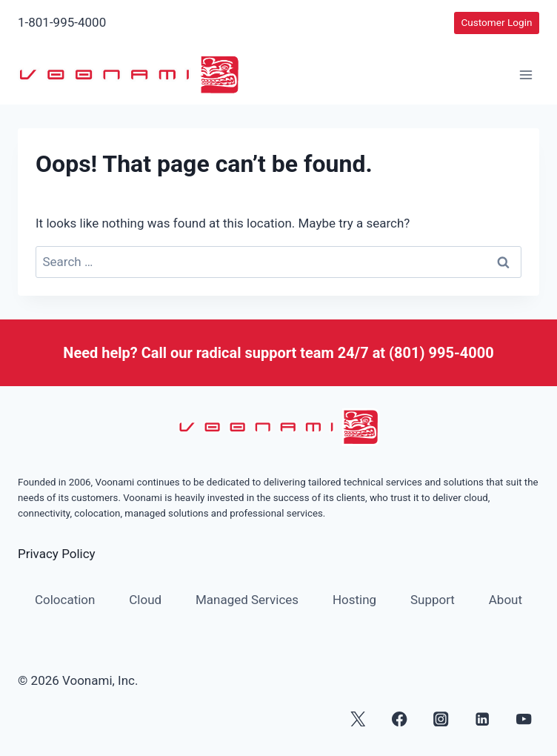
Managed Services (247, 600)
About (506, 600)
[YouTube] (524, 719)
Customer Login (496, 22)
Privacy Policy (57, 554)
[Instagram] (441, 719)
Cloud (145, 600)
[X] (358, 719)
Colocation (65, 600)
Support (433, 600)
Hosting (354, 600)
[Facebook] (400, 719)
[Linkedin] (483, 719)
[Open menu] (526, 75)
